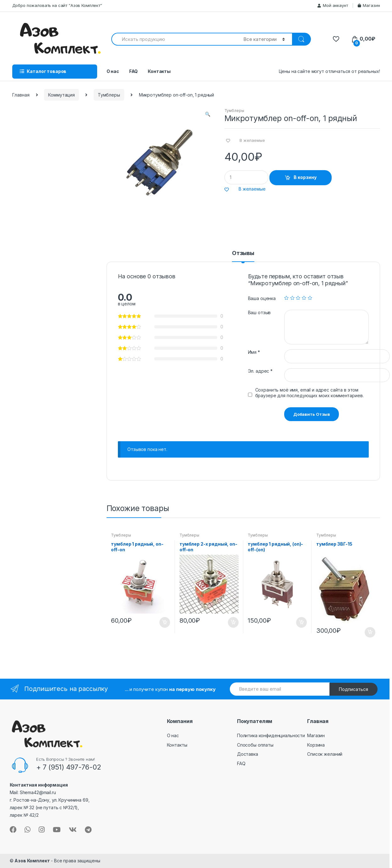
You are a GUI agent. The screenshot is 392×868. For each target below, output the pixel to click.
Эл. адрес (260, 371)
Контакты (159, 71)
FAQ (134, 71)
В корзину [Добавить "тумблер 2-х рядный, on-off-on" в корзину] (233, 622)
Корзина (316, 745)
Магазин (369, 5)
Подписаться (353, 689)
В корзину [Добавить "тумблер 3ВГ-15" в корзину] (370, 632)
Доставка (248, 754)
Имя (254, 352)
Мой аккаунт (333, 5)
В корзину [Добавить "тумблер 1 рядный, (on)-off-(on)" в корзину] (301, 622)
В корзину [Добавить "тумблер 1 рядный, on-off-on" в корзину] (164, 622)
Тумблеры (109, 95)
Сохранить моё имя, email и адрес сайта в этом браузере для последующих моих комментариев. (309, 393)
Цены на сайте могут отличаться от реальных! (329, 71)
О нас (113, 71)
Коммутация (61, 95)
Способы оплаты (255, 745)
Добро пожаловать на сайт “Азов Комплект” (57, 5)
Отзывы (243, 253)
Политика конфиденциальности (271, 735)
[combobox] (174, 39)
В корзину (305, 177)
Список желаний (325, 754)
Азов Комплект (32, 861)
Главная (21, 95)
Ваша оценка (262, 298)
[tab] (243, 256)
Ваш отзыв (259, 312)
